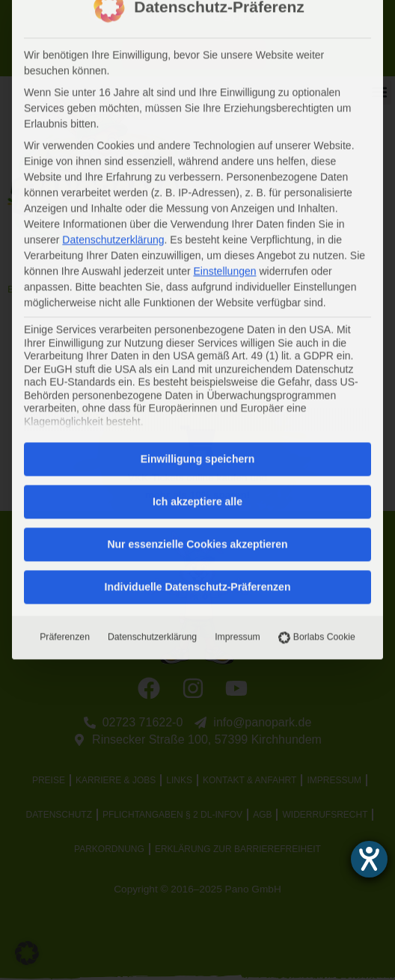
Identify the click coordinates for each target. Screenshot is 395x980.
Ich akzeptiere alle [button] (197, 248)
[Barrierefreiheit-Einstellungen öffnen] (369, 859)
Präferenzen (65, 383)
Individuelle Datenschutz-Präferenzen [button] (198, 333)
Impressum (238, 383)
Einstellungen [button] (224, 17)
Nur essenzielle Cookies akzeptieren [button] (197, 290)
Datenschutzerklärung (152, 383)
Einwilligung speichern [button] (197, 205)
